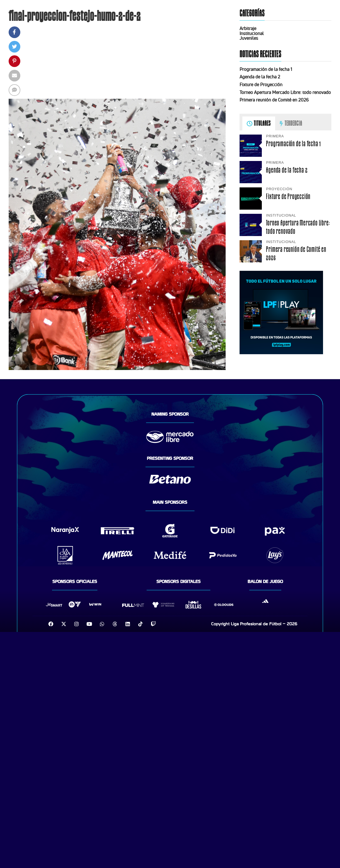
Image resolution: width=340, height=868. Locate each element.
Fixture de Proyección (261, 85)
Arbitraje (248, 28)
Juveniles (249, 38)
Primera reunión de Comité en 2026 (274, 100)
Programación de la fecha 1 (266, 69)
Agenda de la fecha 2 (260, 77)
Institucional (252, 33)
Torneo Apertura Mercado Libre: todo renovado (285, 92)
